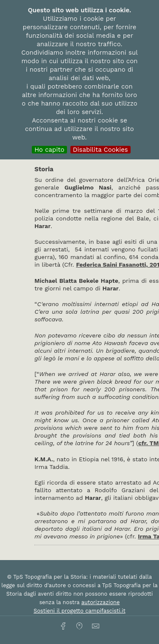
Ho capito (49, 150)
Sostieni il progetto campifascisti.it (79, 611)
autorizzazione (101, 602)
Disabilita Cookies (100, 150)
